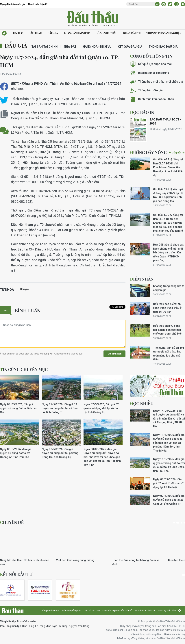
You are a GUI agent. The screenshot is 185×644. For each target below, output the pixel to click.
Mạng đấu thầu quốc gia (12, 4)
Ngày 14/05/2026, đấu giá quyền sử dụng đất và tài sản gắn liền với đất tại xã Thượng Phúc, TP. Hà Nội (169, 418)
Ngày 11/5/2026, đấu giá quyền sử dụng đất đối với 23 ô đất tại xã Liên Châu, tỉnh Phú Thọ (169, 465)
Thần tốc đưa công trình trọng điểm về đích (136, 562)
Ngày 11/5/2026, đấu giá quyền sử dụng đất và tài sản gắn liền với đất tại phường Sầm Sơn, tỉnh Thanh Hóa (169, 443)
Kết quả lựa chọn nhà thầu (151, 64)
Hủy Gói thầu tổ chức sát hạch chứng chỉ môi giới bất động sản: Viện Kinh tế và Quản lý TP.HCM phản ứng (168, 252)
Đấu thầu (35, 33)
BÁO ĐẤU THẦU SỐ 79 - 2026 (165, 121)
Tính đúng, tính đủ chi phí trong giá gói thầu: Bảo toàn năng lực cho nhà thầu (169, 353)
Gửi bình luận (115, 354)
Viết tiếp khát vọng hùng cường (75, 560)
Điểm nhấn (142, 279)
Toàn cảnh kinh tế (77, 33)
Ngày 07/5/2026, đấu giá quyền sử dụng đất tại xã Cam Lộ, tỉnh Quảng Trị (169, 500)
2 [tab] (178, 523)
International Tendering (150, 73)
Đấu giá (53, 33)
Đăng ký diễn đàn (167, 611)
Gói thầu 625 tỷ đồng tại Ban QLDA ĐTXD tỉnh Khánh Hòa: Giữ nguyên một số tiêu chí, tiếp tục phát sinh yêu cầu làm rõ (168, 223)
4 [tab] (184, 523)
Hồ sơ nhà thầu (106, 33)
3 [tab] (181, 523)
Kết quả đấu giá (130, 47)
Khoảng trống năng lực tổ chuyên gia (169, 288)
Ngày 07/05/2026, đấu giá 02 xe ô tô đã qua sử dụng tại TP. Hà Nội (168, 483)
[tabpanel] (26, 547)
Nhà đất (70, 47)
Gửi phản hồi (177, 153)
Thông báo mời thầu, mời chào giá (156, 82)
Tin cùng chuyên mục (24, 369)
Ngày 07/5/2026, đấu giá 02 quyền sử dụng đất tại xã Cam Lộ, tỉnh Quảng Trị (102, 408)
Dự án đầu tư (132, 33)
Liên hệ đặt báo (92, 611)
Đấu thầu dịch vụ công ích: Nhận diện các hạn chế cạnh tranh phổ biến (168, 330)
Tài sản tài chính (45, 47)
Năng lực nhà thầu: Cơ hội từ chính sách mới (25, 562)
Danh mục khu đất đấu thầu (152, 99)
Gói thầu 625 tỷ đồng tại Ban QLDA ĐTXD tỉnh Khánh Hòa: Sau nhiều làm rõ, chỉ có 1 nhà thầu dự (168, 167)
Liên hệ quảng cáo (72, 611)
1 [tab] (174, 523)
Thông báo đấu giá (163, 47)
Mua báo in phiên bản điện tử (117, 611)
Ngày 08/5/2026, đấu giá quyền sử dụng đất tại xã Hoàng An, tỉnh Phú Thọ (16, 453)
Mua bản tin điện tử (145, 611)
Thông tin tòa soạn (50, 611)
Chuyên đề (12, 522)
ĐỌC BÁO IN (142, 112)
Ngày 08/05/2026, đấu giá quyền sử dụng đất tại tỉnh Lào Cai (19, 408)
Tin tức (18, 33)
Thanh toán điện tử (37, 4)
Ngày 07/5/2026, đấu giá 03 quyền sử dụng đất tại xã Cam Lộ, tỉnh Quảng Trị (60, 408)
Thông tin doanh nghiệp (164, 33)
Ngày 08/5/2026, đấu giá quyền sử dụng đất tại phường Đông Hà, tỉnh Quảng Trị (60, 453)
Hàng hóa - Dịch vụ (97, 47)
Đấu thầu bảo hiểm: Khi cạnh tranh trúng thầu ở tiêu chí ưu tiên (167, 308)
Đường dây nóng (148, 152)
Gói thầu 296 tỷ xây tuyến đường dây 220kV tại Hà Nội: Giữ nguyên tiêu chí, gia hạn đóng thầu (169, 195)
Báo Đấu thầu (92, 19)
